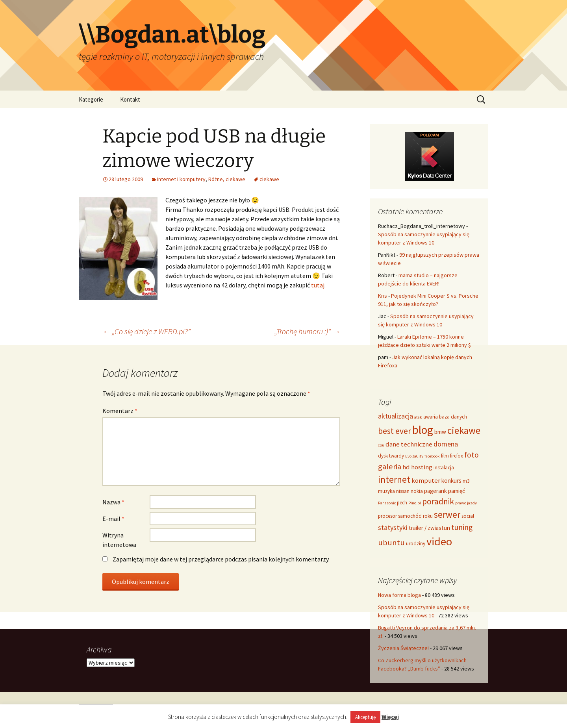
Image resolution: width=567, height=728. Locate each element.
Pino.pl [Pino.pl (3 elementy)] (415, 503)
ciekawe (269, 179)
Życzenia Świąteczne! (403, 648)
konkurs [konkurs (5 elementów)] (451, 481)
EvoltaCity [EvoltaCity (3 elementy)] (414, 456)
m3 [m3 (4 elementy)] (466, 481)
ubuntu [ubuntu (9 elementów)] (391, 543)
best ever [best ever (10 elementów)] (395, 431)
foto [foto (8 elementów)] (472, 455)
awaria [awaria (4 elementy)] (431, 417)
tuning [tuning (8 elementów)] (462, 527)
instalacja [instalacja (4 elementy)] (444, 468)
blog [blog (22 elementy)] (423, 430)
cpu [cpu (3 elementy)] (381, 445)
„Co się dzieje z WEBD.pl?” (146, 331)
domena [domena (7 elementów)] (446, 444)
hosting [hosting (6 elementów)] (422, 467)
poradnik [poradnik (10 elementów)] (438, 501)
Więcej (390, 717)
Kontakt (130, 99)
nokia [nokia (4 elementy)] (417, 491)
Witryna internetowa (119, 540)
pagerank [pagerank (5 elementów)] (435, 491)
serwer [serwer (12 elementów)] (447, 514)
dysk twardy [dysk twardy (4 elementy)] (391, 456)
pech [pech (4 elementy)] (402, 503)
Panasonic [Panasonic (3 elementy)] (387, 503)
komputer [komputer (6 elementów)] (426, 480)
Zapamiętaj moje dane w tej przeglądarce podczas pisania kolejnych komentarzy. (221, 559)
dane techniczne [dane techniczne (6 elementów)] (409, 444)
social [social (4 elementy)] (468, 516)
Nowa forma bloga (399, 595)
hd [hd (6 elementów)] (406, 467)
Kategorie (91, 99)
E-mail (113, 519)
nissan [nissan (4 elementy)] (403, 491)
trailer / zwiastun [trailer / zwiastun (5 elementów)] (429, 528)
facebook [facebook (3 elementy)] (432, 456)
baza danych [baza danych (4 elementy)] (453, 417)
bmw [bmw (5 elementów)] (440, 432)
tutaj (318, 285)
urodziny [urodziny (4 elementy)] (416, 544)
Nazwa (113, 502)
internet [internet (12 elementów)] (394, 479)
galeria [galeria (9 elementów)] (390, 467)
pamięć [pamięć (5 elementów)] (457, 491)
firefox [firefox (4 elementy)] (457, 456)
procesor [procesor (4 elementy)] (387, 516)
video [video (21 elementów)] (439, 541)
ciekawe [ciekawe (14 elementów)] (464, 430)
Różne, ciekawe (227, 179)
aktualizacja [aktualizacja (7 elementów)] (396, 416)
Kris (383, 296)
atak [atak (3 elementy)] (418, 417)
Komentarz (120, 411)
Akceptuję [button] (365, 717)
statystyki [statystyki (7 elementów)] (393, 527)
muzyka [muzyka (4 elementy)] (386, 491)
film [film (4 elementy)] (445, 456)
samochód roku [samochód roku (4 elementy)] (415, 516)
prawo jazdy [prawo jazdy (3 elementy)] (466, 503)
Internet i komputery (181, 179)
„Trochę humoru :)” (307, 331)
